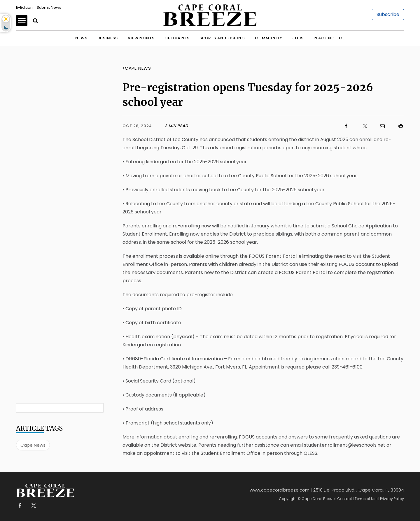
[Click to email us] (379, 126)
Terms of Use (366, 499)
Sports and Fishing (222, 38)
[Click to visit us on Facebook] (269, 126)
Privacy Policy (392, 499)
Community (269, 38)
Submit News (49, 7)
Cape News (33, 445)
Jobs (298, 38)
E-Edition (24, 7)
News (81, 38)
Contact (345, 499)
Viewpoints (141, 38)
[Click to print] (398, 126)
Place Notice (329, 38)
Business (108, 38)
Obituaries (177, 38)
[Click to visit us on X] (361, 126)
